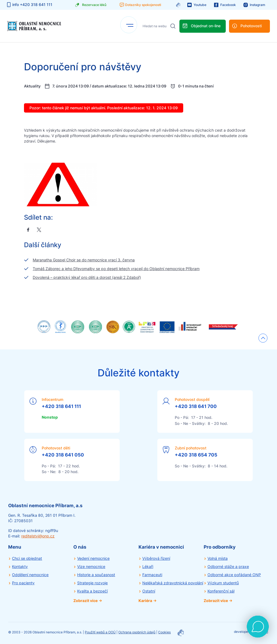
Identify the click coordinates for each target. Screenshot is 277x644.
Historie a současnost (96, 575)
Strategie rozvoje (92, 583)
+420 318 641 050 (63, 455)
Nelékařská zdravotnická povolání (173, 583)
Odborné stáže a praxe (228, 566)
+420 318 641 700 (196, 406)
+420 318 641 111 (61, 406)
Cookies (164, 632)
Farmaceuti (152, 575)
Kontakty (20, 566)
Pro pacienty (23, 583)
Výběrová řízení (156, 558)
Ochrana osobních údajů (137, 632)
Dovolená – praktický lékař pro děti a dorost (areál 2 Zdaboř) (87, 277)
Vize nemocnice (91, 566)
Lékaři (148, 566)
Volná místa (218, 558)
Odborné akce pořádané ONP (234, 575)
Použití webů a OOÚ (100, 632)
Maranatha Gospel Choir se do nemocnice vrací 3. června (84, 260)
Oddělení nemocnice (30, 575)
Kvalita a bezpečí (92, 591)
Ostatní (149, 591)
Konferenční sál (221, 591)
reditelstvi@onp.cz (38, 536)
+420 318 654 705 (196, 455)
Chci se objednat (27, 558)
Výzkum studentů (223, 583)
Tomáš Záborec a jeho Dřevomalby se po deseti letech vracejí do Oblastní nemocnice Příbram (116, 269)
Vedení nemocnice (93, 558)
